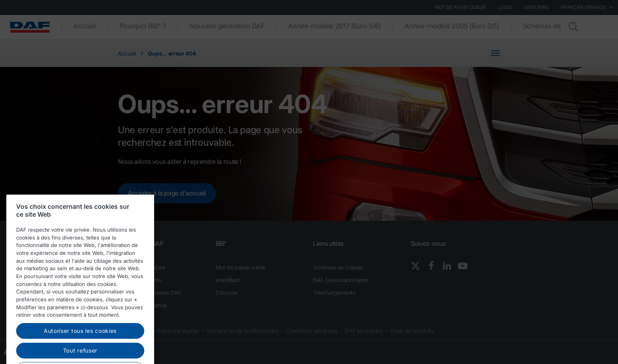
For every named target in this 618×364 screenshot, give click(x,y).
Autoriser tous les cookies (80, 343)
